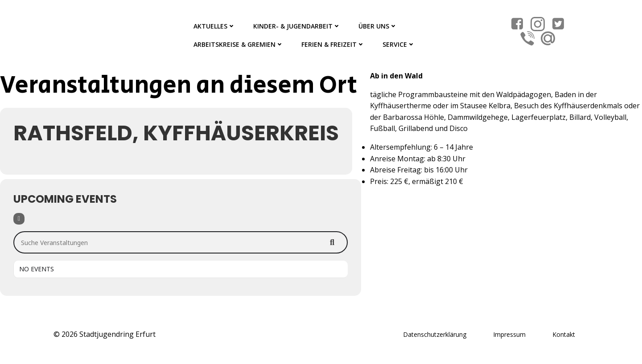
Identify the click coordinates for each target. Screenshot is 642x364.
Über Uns (378, 26)
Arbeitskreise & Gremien (239, 44)
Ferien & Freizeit (333, 44)
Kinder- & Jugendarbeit (297, 26)
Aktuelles (214, 26)
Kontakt (564, 334)
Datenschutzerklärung (435, 334)
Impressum (509, 334)
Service (399, 44)
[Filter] (19, 219)
